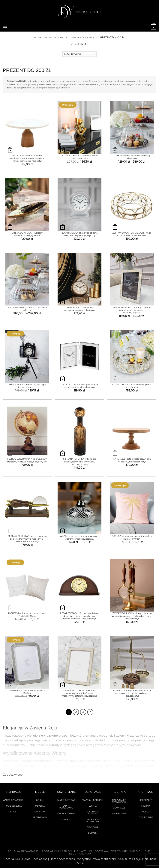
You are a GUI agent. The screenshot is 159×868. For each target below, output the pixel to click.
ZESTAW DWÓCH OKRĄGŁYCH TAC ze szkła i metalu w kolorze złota (132, 234)
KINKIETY (66, 819)
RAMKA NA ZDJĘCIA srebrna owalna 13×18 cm (27, 692)
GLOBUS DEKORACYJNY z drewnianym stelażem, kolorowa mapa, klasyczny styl (27, 460)
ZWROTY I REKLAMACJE (125, 851)
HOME (147, 851)
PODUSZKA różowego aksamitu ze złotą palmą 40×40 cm (132, 537)
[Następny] (90, 712)
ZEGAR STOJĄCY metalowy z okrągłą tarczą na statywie (27, 386)
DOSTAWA (101, 851)
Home (38, 37)
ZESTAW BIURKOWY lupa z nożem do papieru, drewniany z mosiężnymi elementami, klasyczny (27, 539)
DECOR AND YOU (80, 854)
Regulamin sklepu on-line (60, 851)
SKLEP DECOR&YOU (57, 37)
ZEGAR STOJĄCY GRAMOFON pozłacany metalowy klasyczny (79, 309)
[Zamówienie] (80, 54)
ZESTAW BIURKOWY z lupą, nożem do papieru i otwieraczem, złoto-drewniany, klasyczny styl (132, 616)
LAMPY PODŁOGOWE (66, 807)
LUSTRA (93, 806)
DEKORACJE (146, 800)
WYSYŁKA (87, 851)
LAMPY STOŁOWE (66, 814)
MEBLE (146, 812)
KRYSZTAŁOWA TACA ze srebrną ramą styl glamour (132, 386)
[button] (5, 26)
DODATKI (93, 833)
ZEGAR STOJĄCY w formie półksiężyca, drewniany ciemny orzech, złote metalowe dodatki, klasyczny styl (79, 616)
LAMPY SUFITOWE (66, 800)
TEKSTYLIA (93, 827)
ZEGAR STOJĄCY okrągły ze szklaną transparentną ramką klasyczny (79, 234)
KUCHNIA (146, 806)
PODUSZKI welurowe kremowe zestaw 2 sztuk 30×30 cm (27, 615)
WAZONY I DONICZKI (93, 800)
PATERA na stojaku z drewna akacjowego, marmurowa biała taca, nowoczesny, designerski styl (27, 158)
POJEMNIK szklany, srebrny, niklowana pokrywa (27, 309)
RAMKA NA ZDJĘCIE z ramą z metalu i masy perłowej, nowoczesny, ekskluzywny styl (132, 310)
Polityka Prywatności (23, 851)
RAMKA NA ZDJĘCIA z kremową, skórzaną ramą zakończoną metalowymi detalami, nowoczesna (79, 693)
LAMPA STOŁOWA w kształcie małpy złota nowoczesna (79, 157)
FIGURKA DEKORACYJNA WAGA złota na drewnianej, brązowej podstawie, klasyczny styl (132, 693)
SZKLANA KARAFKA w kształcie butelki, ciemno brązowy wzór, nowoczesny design (79, 462)
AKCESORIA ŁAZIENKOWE (93, 820)
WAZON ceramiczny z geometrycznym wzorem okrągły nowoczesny (79, 537)
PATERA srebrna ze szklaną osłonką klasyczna (132, 157)
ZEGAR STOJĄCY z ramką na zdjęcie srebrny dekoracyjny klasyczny (79, 386)
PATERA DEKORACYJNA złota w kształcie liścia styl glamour (27, 234)
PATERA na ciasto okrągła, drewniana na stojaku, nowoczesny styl (132, 460)
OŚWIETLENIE (146, 817)
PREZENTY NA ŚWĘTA (84, 37)
